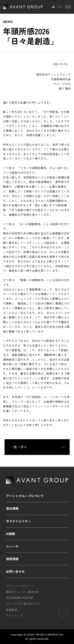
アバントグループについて (25, 496)
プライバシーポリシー (20, 586)
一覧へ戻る (19, 447)
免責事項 (11, 610)
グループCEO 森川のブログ (23, 604)
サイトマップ (14, 616)
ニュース (12, 546)
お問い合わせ (15, 571)
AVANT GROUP (23, 7)
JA (53, 7)
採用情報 (12, 559)
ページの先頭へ (63, 612)
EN (60, 7)
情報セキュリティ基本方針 (22, 592)
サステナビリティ (19, 521)
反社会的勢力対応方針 (20, 598)
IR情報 (10, 534)
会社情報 (12, 508)
